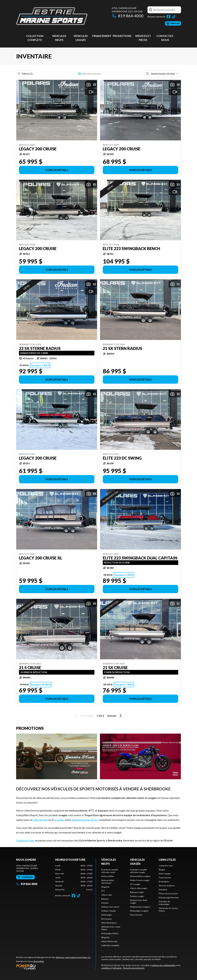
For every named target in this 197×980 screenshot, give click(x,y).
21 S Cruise (30, 668)
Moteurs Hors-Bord (110, 907)
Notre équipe (165, 874)
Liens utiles (167, 860)
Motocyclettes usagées (140, 876)
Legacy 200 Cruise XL (41, 558)
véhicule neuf (40, 820)
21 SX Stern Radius (122, 348)
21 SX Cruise (115, 668)
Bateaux (105, 899)
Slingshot (105, 887)
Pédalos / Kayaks (109, 911)
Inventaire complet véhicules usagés (138, 871)
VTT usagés (135, 884)
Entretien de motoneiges (164, 903)
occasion (59, 820)
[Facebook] (169, 17)
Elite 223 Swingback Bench (131, 249)
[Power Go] (54, 967)
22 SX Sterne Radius (40, 348)
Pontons (105, 903)
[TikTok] (174, 17)
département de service (85, 820)
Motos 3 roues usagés (140, 880)
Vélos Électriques (109, 923)
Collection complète (110, 945)
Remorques (107, 919)
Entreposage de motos (169, 898)
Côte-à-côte (107, 895)
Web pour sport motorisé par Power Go (73, 957)
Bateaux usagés (137, 892)
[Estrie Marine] (52, 16)
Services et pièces (167, 886)
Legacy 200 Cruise (38, 149)
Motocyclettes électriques (108, 882)
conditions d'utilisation (111, 968)
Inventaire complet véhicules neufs (110, 871)
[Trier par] (163, 74)
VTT (103, 891)
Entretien (163, 890)
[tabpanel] (74, 878)
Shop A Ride (39, 961)
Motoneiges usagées (139, 911)
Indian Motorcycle (109, 941)
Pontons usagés (137, 896)
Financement (102, 36)
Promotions (122, 36)
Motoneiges (107, 915)
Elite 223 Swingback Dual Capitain (140, 558)
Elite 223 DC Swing (122, 458)
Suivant (115, 716)
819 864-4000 (128, 16)
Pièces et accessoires (168, 894)
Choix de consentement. (134, 968)
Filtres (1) (25, 74)
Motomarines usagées (140, 907)
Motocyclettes (108, 876)
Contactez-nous (25, 840)
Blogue (162, 870)
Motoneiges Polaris (110, 933)
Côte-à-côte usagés (139, 888)
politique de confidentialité (164, 965)
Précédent (84, 716)
